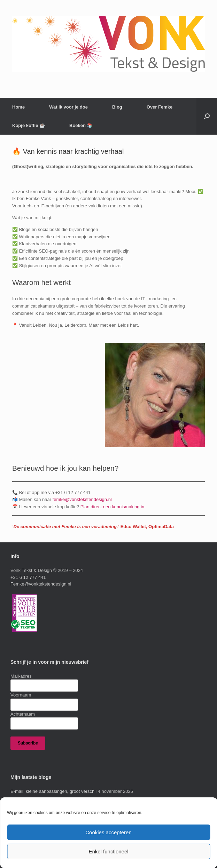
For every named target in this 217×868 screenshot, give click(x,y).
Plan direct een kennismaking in (113, 507)
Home (18, 107)
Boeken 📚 (81, 125)
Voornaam (21, 695)
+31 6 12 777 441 (28, 577)
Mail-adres (21, 676)
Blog (117, 107)
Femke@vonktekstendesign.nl (41, 584)
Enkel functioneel (108, 851)
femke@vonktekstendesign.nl (82, 499)
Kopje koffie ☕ (29, 125)
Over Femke (160, 107)
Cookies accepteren (108, 832)
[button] (207, 116)
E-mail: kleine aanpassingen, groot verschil (53, 791)
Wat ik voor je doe (68, 107)
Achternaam (23, 714)
